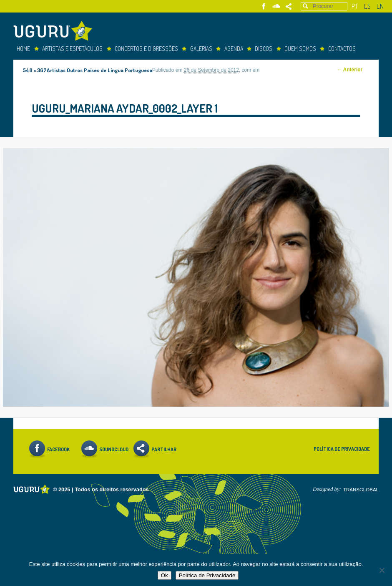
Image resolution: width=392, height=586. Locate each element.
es (367, 6)
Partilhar (289, 6)
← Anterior (350, 70)
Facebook (264, 6)
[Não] (382, 570)
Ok (165, 575)
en (380, 6)
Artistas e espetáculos (72, 49)
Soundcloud (276, 6)
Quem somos (300, 49)
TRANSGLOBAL (361, 490)
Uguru (55, 32)
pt (355, 6)
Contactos (342, 49)
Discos (264, 49)
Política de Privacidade (342, 449)
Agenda (234, 49)
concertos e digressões (146, 49)
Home (23, 49)
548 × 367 (35, 70)
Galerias (201, 49)
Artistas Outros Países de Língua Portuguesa (99, 70)
